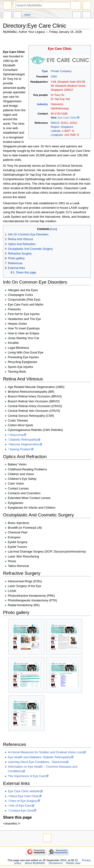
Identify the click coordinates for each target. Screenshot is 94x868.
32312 (73, 123)
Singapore (67, 127)
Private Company (61, 71)
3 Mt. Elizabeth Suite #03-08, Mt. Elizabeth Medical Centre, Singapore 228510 (68, 86)
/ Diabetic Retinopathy (23, 440)
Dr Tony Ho (58, 95)
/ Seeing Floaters (19, 449)
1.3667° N (68, 131)
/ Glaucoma (16, 435)
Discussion (17, 15)
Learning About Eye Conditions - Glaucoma (37, 762)
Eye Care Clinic (60, 49)
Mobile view (73, 863)
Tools (87, 15)
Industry (42, 104)
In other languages (77, 15)
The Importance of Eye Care (27, 776)
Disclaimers (56, 863)
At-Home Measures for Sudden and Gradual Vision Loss (45, 752)
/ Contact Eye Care (21, 811)
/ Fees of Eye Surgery (22, 801)
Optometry (57, 104)
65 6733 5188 (59, 114)
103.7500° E (72, 135)
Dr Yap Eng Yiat (60, 99)
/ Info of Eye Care (20, 806)
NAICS (55, 123)
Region (55, 127)
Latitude (56, 131)
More (28, 15)
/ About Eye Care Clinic (23, 796)
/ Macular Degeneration (23, 444)
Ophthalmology (60, 108)
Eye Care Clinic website (24, 791)
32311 (64, 123)
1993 (54, 77)
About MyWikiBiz (35, 863)
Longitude (57, 135)
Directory (7, 15)
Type (45, 71)
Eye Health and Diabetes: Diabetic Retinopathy (39, 757)
